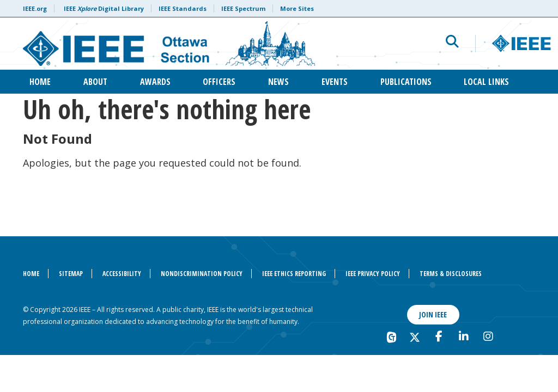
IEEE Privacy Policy (373, 274)
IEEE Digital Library (104, 8)
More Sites (297, 8)
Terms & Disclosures (451, 274)
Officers (219, 82)
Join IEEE (433, 314)
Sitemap (71, 274)
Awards (155, 82)
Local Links (486, 82)
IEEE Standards (183, 8)
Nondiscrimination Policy (202, 274)
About (95, 82)
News (278, 82)
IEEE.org (35, 8)
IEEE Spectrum (243, 8)
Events (335, 82)
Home (40, 82)
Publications (406, 82)
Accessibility (122, 274)
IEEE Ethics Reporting (294, 274)
